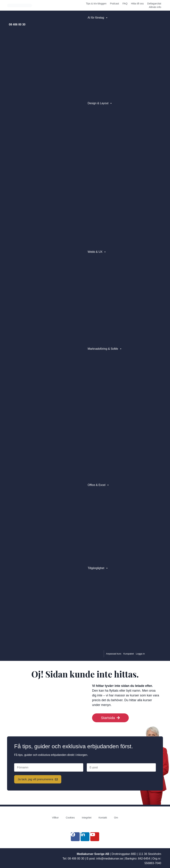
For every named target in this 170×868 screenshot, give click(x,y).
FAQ (125, 4)
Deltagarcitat (154, 4)
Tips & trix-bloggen (96, 4)
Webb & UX (97, 252)
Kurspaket (129, 654)
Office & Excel (98, 485)
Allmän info (155, 7)
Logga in (140, 654)
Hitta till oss (137, 4)
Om (116, 818)
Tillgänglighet (98, 568)
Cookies (70, 818)
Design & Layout (100, 103)
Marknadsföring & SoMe (105, 349)
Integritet (87, 818)
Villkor (55, 818)
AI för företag (98, 18)
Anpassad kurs (114, 654)
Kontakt (103, 818)
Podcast (114, 4)
